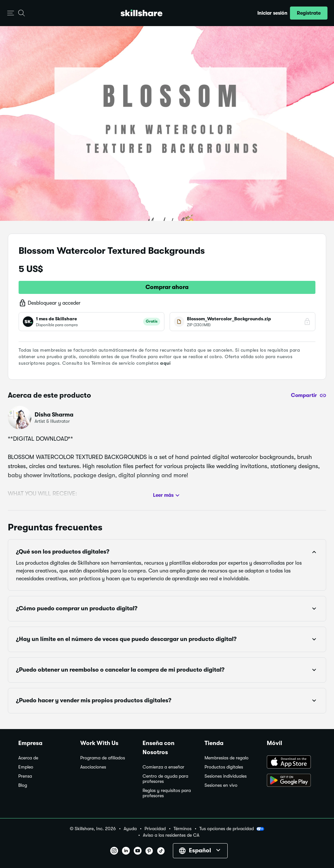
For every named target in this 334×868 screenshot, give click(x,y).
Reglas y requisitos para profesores (167, 793)
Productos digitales (224, 767)
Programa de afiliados (103, 758)
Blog (23, 785)
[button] (11, 13)
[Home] (142, 13)
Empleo (26, 767)
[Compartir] (309, 395)
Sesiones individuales (226, 776)
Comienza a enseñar (163, 767)
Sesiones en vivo (221, 785)
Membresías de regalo (227, 758)
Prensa (25, 776)
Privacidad (155, 829)
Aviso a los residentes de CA (171, 835)
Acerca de (28, 758)
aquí (165, 363)
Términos (182, 829)
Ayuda (130, 829)
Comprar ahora (167, 287)
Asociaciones (93, 767)
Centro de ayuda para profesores (165, 779)
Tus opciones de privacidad (232, 829)
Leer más (167, 495)
